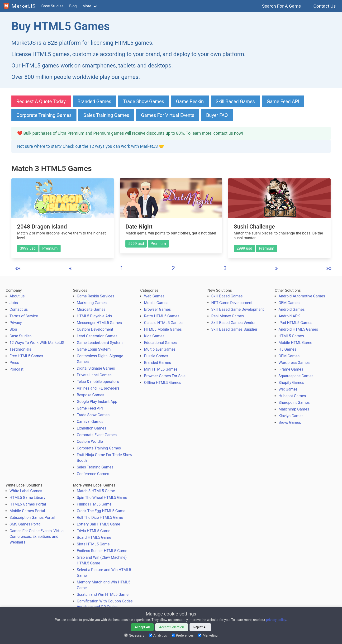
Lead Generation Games (97, 336)
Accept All (142, 627)
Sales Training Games (106, 115)
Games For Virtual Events (168, 115)
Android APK (289, 316)
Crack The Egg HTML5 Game (101, 511)
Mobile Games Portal (27, 511)
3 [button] (225, 268)
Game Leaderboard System (100, 343)
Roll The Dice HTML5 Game (100, 518)
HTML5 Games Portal (28, 504)
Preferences (183, 635)
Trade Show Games (144, 101)
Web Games (154, 296)
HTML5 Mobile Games (163, 329)
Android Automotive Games (302, 296)
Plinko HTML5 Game (94, 504)
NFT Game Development (232, 303)
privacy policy (276, 620)
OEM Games (289, 303)
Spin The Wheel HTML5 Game (102, 498)
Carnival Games (90, 422)
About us (17, 296)
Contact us (19, 309)
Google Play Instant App (97, 402)
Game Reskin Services (95, 296)
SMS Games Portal (25, 524)
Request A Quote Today (41, 101)
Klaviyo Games (291, 416)
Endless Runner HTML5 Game (102, 551)
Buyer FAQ (217, 115)
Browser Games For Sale (165, 376)
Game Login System (94, 349)
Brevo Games (290, 422)
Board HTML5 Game (94, 537)
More (87, 6)
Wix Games (288, 389)
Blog (73, 6)
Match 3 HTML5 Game (96, 491)
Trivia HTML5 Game (93, 531)
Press (14, 363)
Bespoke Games (90, 395)
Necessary (134, 635)
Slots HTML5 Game (93, 544)
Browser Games (157, 309)
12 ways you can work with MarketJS (123, 146)
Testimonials (20, 349)
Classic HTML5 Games (163, 323)
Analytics (158, 635)
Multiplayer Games (160, 349)
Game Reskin (190, 101)
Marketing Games (92, 303)
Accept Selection (172, 627)
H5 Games (287, 349)
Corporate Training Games (44, 115)
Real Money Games (228, 316)
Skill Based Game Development (238, 309)
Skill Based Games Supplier (234, 329)
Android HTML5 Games (298, 329)
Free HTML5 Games (26, 356)
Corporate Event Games (97, 435)
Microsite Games (91, 309)
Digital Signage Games (96, 368)
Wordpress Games (294, 363)
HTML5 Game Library (27, 498)
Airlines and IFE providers (98, 388)
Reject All (200, 627)
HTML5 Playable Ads (94, 316)
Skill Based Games (235, 101)
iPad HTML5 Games (295, 323)
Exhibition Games (91, 428)
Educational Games (160, 343)
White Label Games (26, 491)
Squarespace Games (296, 376)
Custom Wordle (90, 441)
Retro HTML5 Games (162, 316)
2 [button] (173, 268)
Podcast (17, 369)
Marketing (208, 635)
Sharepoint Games (294, 403)
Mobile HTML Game (295, 343)
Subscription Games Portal (32, 518)
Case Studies (52, 6)
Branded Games (95, 101)
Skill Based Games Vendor (234, 323)
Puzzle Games (156, 356)
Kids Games (154, 336)
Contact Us (325, 6)
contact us (223, 133)
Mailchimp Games (294, 409)
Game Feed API (283, 101)
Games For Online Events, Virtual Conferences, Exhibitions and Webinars (37, 537)
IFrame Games (291, 369)
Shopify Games (291, 383)
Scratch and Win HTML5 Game (103, 594)
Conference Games (93, 474)
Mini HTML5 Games (161, 369)
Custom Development (95, 329)
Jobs (14, 303)
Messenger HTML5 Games (99, 323)
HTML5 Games (291, 336)
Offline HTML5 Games (163, 383)
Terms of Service (24, 316)
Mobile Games (156, 303)
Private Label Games (94, 375)
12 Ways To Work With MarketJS (37, 343)
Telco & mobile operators (98, 382)
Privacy (16, 323)
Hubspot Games (292, 396)
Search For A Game (282, 6)
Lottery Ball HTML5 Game (98, 524)
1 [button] (122, 268)
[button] (18, 268)
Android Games (292, 309)
